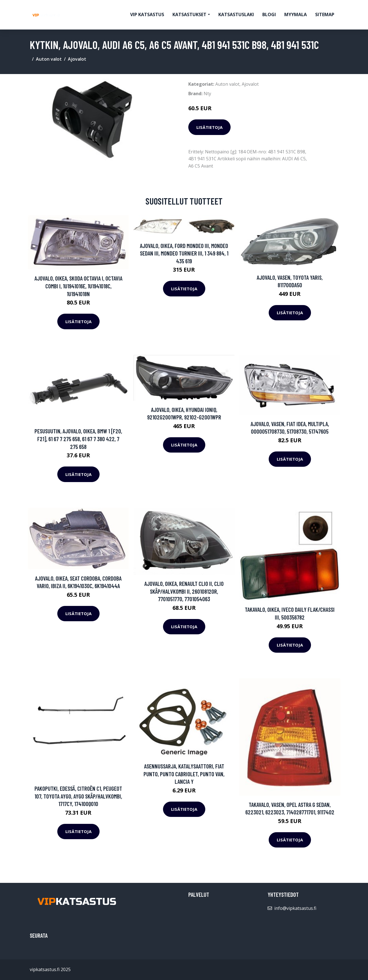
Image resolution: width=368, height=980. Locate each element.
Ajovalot (77, 59)
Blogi (269, 14)
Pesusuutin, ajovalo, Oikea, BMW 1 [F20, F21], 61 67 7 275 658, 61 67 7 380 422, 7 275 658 (78, 439)
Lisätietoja (209, 127)
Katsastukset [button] (189, 14)
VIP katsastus (147, 14)
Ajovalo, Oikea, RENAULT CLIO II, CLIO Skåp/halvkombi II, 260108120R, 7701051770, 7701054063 (184, 591)
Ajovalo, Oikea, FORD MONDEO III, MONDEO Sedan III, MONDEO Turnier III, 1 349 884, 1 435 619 (184, 253)
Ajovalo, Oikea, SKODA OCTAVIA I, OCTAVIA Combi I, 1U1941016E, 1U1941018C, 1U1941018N (78, 286)
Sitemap (325, 14)
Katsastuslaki (236, 14)
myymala (296, 14)
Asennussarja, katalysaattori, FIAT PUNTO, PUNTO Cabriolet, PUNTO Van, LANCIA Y (184, 774)
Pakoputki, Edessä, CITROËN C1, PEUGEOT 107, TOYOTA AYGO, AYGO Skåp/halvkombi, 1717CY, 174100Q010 (78, 796)
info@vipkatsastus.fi (295, 908)
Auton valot (49, 59)
